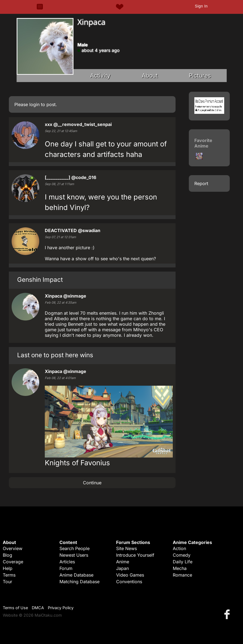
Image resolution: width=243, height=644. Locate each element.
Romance (182, 575)
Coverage (13, 562)
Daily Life (183, 562)
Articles (67, 562)
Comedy (182, 555)
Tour (7, 582)
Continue (92, 483)
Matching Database (79, 582)
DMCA (38, 608)
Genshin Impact (40, 279)
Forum (66, 568)
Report (201, 183)
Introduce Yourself (135, 555)
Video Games (130, 575)
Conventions (129, 582)
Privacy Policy (61, 608)
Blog (7, 555)
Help (8, 568)
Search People (75, 548)
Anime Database (76, 575)
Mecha (180, 568)
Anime (123, 562)
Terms (9, 575)
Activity (100, 76)
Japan (122, 568)
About (150, 76)
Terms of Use (15, 608)
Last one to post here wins (55, 355)
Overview (13, 548)
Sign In (201, 6)
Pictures (200, 76)
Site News (126, 548)
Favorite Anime (203, 143)
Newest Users (74, 555)
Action (179, 548)
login (34, 104)
